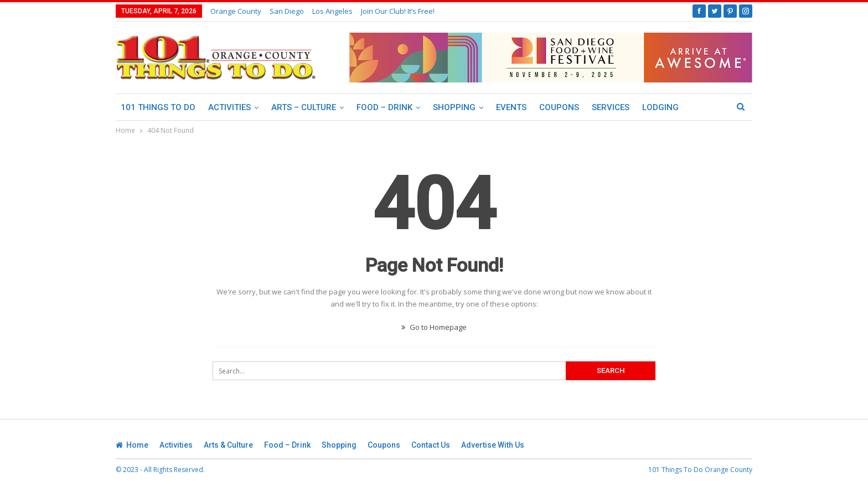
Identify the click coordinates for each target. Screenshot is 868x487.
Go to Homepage (434, 327)
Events (511, 107)
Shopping (454, 107)
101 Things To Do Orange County (700, 470)
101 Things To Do (158, 107)
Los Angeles (332, 11)
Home (132, 445)
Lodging (660, 107)
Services (611, 107)
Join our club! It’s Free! (398, 11)
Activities (229, 107)
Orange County (236, 11)
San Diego (287, 11)
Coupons (559, 107)
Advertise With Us (493, 445)
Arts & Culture (228, 445)
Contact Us (431, 445)
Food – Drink (384, 107)
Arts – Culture (304, 107)
